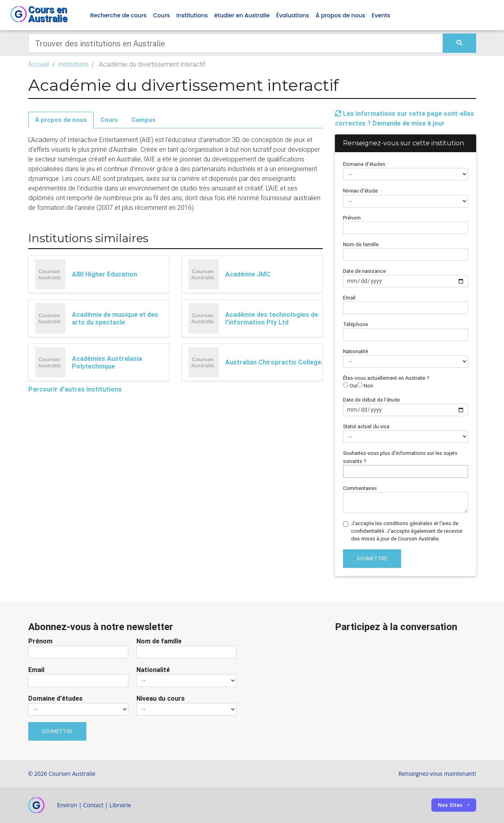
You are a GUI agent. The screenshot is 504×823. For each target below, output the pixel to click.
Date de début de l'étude (371, 400)
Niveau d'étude (360, 191)
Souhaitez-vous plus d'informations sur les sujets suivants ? (400, 457)
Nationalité (356, 351)
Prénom (352, 218)
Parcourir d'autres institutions (75, 389)
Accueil (39, 64)
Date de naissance (364, 271)
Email (349, 298)
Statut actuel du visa (366, 426)
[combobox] (406, 471)
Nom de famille (361, 244)
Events (381, 15)
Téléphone (356, 324)
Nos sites (450, 805)
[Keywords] (236, 43)
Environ (67, 805)
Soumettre (372, 558)
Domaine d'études (364, 164)
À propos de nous (340, 15)
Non (365, 386)
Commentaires (360, 488)
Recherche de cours (119, 15)
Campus (143, 120)
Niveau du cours (161, 698)
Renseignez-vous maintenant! (437, 774)
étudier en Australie (242, 15)
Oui (350, 386)
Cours (161, 15)
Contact (93, 805)
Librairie (120, 805)
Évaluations (293, 15)
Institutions (192, 15)
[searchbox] (347, 471)
